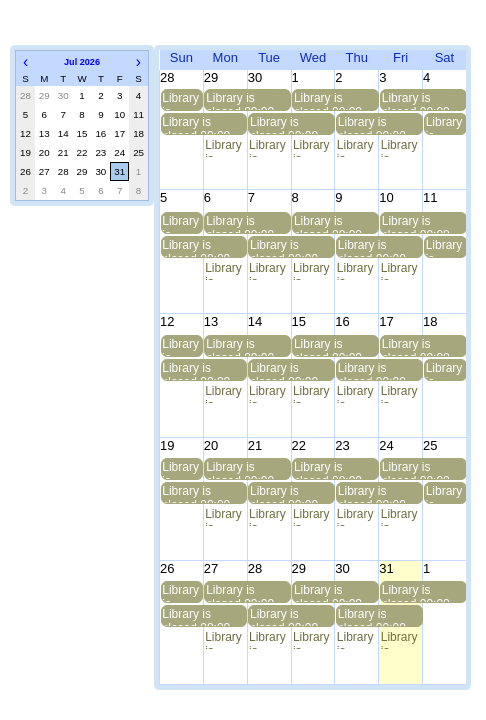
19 (25, 152)
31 (119, 171)
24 (119, 152)
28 (63, 171)
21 (63, 152)
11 (138, 114)
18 (138, 133)
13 (44, 133)
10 (119, 114)
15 (82, 133)
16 (100, 133)
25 (138, 152)
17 (119, 133)
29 (82, 171)
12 (25, 133)
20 (44, 152)
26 (25, 171)
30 (100, 171)
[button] (25, 62)
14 (63, 133)
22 (82, 152)
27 (44, 171)
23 (100, 152)
